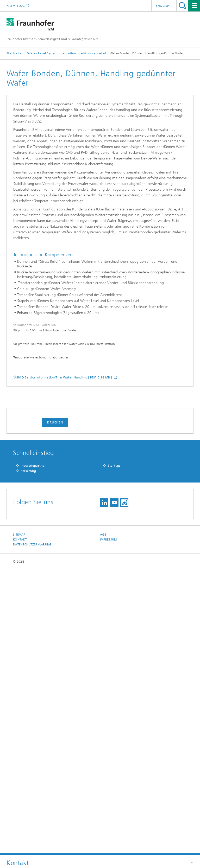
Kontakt (20, 825)
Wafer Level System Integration (52, 53)
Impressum (108, 825)
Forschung (28, 756)
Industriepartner (33, 751)
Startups (114, 751)
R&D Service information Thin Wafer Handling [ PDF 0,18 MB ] (65, 663)
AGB (103, 820)
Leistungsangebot (93, 53)
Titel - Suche (182, 6)
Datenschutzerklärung (32, 830)
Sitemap (19, 820)
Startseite (14, 53)
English (163, 6)
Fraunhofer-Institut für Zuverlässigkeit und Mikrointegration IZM (52, 39)
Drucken (55, 708)
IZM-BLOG (17, 6)
